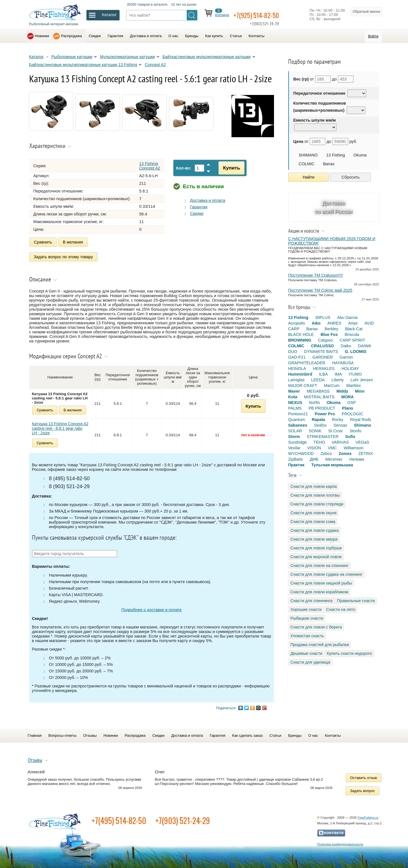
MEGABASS (318, 391)
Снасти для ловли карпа (314, 486)
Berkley (331, 329)
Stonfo (356, 431)
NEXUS (295, 403)
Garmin (346, 357)
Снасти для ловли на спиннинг (319, 566)
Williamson (354, 448)
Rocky (337, 420)
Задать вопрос (363, 789)
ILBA (323, 374)
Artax (353, 323)
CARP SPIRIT (352, 340)
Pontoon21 (298, 414)
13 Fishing (335, 155)
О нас (174, 36)
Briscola (352, 335)
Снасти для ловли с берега (316, 627)
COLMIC (307, 164)
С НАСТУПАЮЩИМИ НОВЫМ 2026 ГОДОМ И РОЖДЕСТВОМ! (332, 241)
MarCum (332, 386)
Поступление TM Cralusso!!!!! (315, 275)
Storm (294, 437)
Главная (35, 733)
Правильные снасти (356, 601)
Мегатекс (334, 459)
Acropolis (297, 323)
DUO (293, 352)
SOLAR (295, 431)
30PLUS (323, 317)
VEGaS (362, 442)
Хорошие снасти (306, 609)
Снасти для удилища (310, 662)
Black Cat (354, 329)
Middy (342, 391)
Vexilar (294, 448)
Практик (296, 465)
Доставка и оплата (146, 36)
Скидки (95, 36)
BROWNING (300, 340)
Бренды (192, 36)
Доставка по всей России (334, 207)
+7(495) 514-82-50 (119, 819)
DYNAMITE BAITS (321, 352)
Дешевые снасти (306, 653)
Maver (294, 391)
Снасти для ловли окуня (313, 513)
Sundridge (297, 442)
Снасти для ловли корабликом (319, 592)
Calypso (326, 340)
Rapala (318, 420)
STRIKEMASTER (323, 437)
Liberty (338, 380)
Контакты (256, 36)
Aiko (316, 323)
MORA (347, 397)
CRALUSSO (323, 346)
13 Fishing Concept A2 (150, 166)
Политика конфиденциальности (340, 842)
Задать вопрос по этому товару (64, 256)
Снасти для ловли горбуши (316, 548)
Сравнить (43, 242)
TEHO (319, 442)
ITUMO (355, 374)
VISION (314, 448)
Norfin (314, 403)
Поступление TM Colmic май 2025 (320, 290)
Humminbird (300, 374)
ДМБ (314, 459)
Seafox (320, 425)
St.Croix (336, 431)
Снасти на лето (341, 609)
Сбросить (350, 177)
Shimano (363, 425)
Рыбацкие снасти (307, 618)
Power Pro (325, 414)
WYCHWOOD (301, 454)
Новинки (42, 36)
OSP (352, 403)
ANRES (334, 323)
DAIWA (365, 346)
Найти (309, 177)
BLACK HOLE (301, 335)
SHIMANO (308, 155)
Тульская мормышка (332, 465)
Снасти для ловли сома (313, 522)
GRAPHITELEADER (307, 363)
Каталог (37, 57)
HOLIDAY (350, 369)
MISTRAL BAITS (319, 397)
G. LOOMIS (356, 352)
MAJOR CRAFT (303, 386)
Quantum (297, 420)
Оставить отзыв (364, 776)
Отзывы (90, 733)
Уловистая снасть (307, 636)
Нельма (357, 459)
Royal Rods (360, 420)
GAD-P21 (297, 357)
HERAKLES (324, 369)
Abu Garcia (347, 317)
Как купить (214, 36)
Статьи (236, 36)
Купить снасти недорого (349, 653)
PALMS (295, 408)
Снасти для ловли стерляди (317, 504)
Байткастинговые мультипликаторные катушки (207, 57)
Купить (229, 168)
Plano (348, 408)
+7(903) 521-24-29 (183, 819)
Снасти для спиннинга (312, 601)
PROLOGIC (352, 414)
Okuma (360, 155)
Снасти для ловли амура (314, 539)
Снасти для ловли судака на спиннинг (326, 574)
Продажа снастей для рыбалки (320, 645)
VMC (332, 448)
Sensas (340, 425)
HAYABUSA (343, 363)
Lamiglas (296, 380)
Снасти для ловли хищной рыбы (321, 583)
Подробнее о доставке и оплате (151, 608)
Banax (329, 164)
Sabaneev (298, 425)
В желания (73, 242)
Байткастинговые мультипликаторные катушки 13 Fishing (83, 65)
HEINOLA (297, 369)
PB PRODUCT (322, 408)
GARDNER (323, 357)
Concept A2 (155, 65)
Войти (373, 36)
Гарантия (115, 36)
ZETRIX (366, 454)
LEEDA (318, 380)
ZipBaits (296, 459)
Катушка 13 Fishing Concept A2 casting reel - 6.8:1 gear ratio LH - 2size (60, 426)
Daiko (346, 346)
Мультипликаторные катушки (127, 57)
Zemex (345, 454)
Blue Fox (329, 335)
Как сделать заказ (247, 733)
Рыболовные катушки (72, 57)
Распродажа (71, 36)
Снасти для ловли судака (314, 530)
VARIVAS (340, 442)
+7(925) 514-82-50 (263, 15)
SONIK (315, 431)
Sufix (350, 437)
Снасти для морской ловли (316, 557)
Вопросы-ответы (62, 733)
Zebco (326, 454)
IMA (338, 374)
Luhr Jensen (362, 380)
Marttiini (354, 386)
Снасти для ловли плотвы (315, 495)
